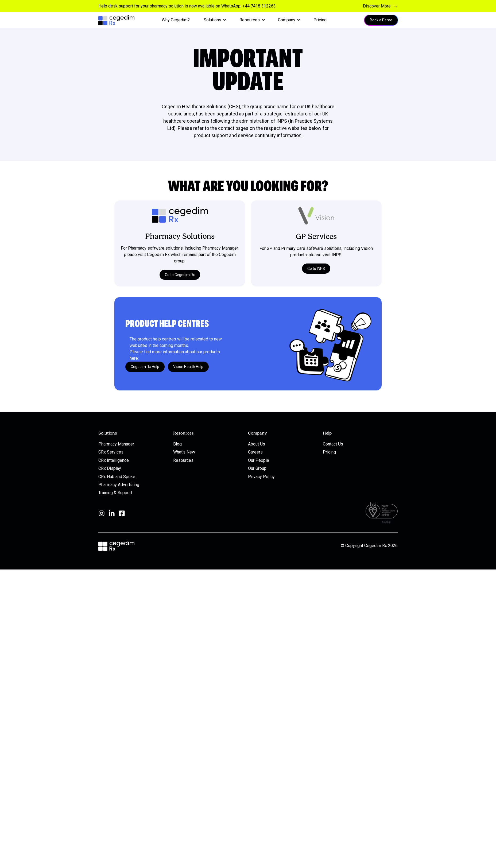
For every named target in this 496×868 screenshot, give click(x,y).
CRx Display (110, 468)
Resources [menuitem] (250, 20)
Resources (183, 460)
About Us (257, 444)
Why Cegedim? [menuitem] (176, 20)
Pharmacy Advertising (119, 485)
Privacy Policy (261, 476)
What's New (184, 452)
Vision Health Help (188, 367)
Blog (177, 444)
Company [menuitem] (287, 20)
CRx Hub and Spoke (117, 476)
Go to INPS (316, 268)
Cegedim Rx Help (145, 367)
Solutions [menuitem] (212, 20)
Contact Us (333, 444)
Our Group (257, 468)
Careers (255, 452)
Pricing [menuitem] (320, 20)
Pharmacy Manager (116, 444)
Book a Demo (381, 20)
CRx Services (111, 452)
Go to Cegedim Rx (180, 274)
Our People (259, 460)
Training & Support (115, 493)
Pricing (329, 452)
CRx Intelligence (114, 460)
